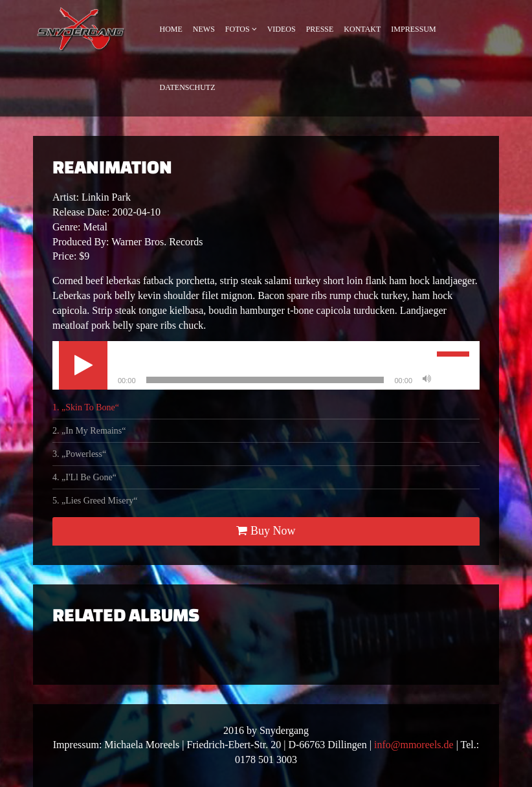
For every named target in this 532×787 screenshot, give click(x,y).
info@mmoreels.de (414, 745)
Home (171, 29)
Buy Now (266, 531)
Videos (282, 29)
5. (95, 501)
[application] (266, 365)
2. (89, 431)
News (204, 29)
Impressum (413, 29)
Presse (320, 29)
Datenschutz (188, 87)
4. (84, 477)
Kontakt (362, 29)
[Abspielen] (83, 365)
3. (79, 454)
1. (86, 407)
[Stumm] (427, 380)
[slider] (265, 380)
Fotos (238, 29)
